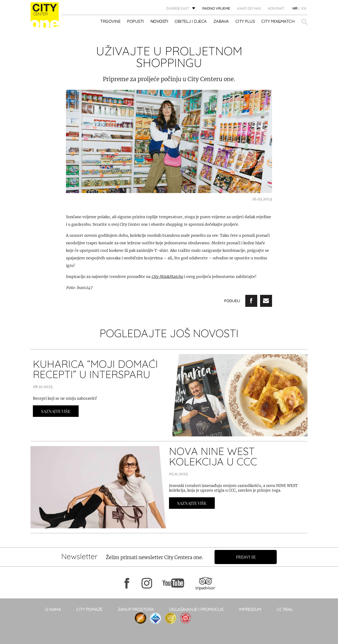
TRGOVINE (110, 21)
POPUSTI (135, 21)
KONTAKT (276, 8)
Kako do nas (249, 8)
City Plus (245, 21)
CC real (285, 609)
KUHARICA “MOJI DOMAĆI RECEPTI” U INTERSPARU (95, 369)
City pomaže (89, 609)
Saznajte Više (56, 411)
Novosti (159, 21)
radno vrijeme (216, 8)
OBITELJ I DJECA (191, 21)
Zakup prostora (136, 609)
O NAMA (53, 609)
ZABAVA (221, 21)
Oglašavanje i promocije (196, 609)
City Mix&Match (278, 21)
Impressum (250, 609)
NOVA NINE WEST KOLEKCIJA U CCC (213, 456)
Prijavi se (246, 557)
